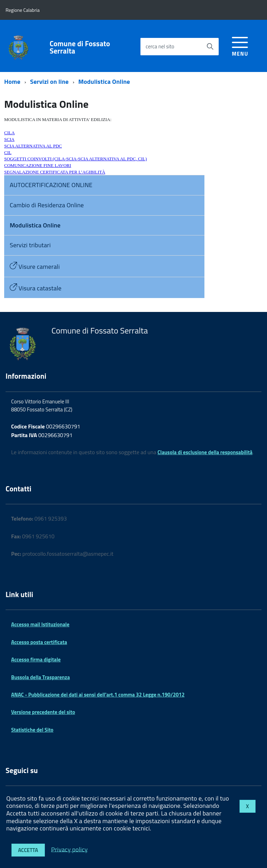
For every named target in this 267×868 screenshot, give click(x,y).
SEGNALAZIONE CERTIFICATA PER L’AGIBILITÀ (55, 172)
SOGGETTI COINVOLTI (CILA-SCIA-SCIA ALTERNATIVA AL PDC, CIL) (75, 159)
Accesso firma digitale (36, 660)
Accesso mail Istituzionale (40, 624)
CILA (9, 133)
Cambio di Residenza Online (47, 205)
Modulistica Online (104, 82)
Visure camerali (35, 267)
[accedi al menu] (240, 45)
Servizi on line (50, 82)
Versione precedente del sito (43, 712)
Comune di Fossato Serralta (80, 47)
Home (12, 82)
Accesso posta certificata (39, 642)
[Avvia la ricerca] (210, 47)
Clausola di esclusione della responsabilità (205, 452)
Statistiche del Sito (32, 730)
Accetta (28, 850)
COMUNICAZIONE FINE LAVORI (38, 165)
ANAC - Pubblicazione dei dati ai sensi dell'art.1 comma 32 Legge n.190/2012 (98, 695)
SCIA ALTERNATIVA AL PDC (33, 146)
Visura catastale (36, 288)
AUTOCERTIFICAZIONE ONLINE (51, 185)
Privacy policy (69, 849)
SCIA (9, 139)
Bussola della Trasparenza (41, 677)
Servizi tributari (30, 245)
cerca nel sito (160, 46)
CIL (8, 152)
